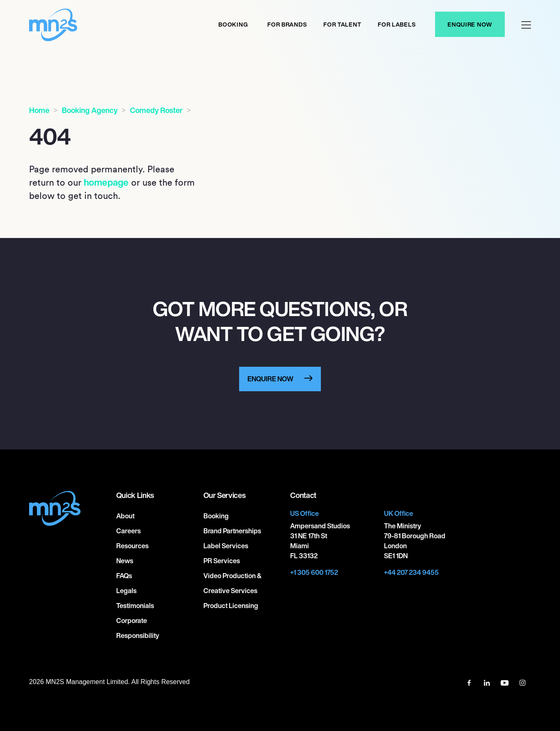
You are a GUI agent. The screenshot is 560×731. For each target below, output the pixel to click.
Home (39, 110)
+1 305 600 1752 (314, 572)
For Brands (287, 24)
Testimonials (135, 606)
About (125, 516)
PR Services (222, 561)
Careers (128, 531)
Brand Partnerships (232, 531)
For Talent (342, 24)
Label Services (226, 546)
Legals (126, 591)
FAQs (124, 576)
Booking (233, 24)
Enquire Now (470, 24)
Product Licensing (231, 606)
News (125, 561)
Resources (132, 546)
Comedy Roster (156, 110)
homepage (106, 182)
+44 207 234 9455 (411, 572)
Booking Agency (90, 110)
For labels (397, 24)
